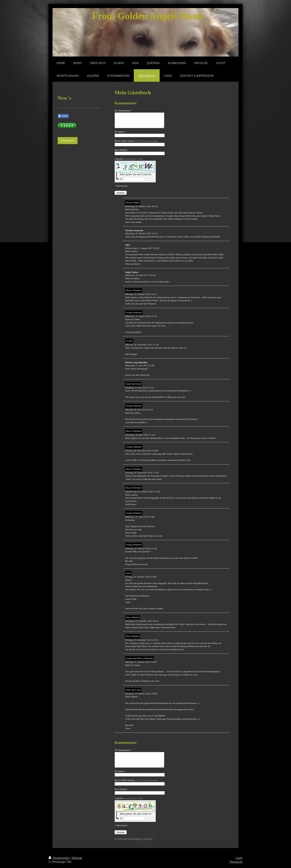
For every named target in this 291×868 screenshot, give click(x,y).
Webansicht (236, 862)
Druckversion (59, 858)
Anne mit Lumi (133, 690)
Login (239, 858)
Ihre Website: (121, 150)
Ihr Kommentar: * (123, 111)
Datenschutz (68, 141)
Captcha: (129, 159)
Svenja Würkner (134, 312)
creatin (129, 341)
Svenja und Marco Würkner (139, 658)
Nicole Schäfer (133, 202)
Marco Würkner (134, 290)
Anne (128, 573)
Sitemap (77, 858)
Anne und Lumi (133, 384)
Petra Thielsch (133, 617)
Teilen (63, 116)
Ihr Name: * (120, 132)
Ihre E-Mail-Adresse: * (136, 141)
